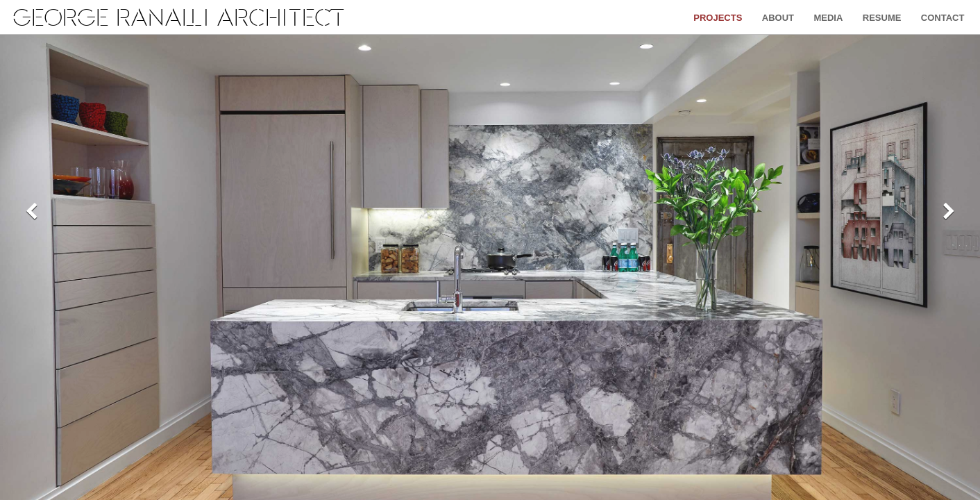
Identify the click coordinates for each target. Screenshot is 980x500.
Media (828, 18)
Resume (882, 18)
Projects (718, 18)
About (778, 18)
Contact (943, 18)
